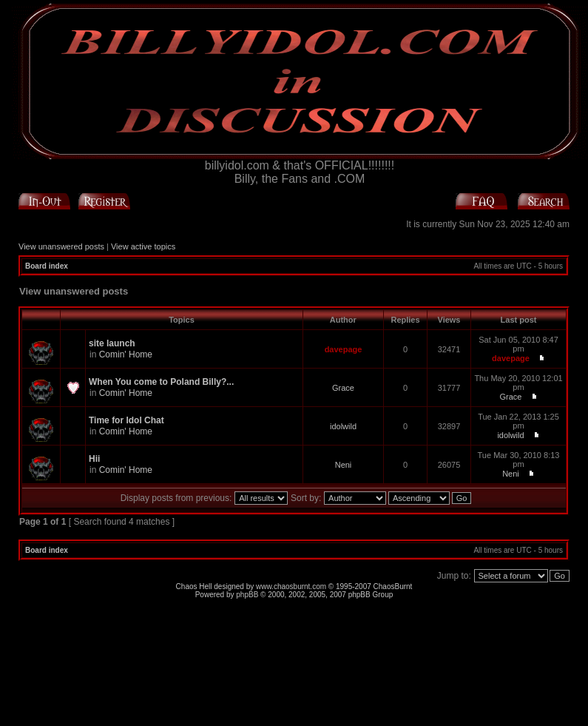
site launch (112, 343)
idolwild (343, 426)
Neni (344, 465)
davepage (344, 349)
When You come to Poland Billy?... (161, 382)
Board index (47, 266)
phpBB (247, 595)
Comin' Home (126, 354)
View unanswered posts (61, 246)
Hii (94, 459)
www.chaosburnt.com (291, 586)
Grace (343, 388)
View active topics (143, 246)
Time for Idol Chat (126, 420)
